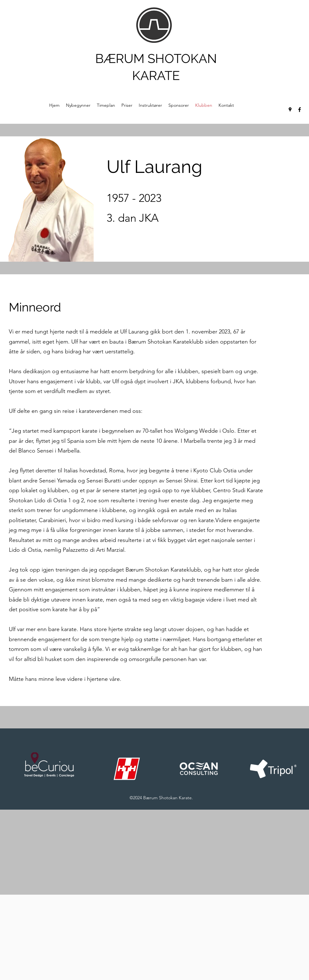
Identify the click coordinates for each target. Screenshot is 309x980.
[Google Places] (290, 110)
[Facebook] (300, 110)
